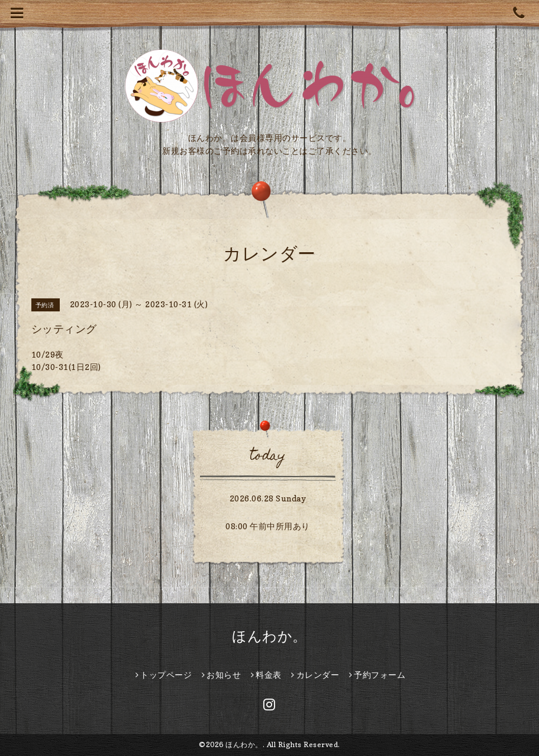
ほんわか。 (269, 636)
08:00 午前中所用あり (268, 526)
